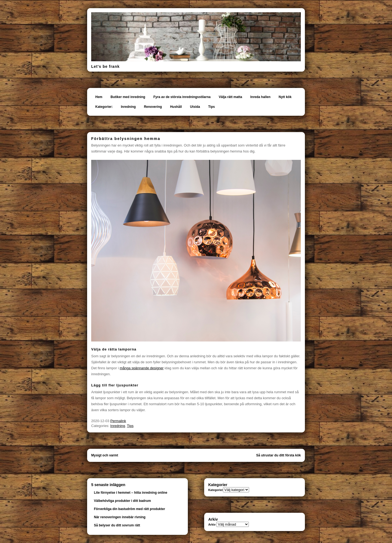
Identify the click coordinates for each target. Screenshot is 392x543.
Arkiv (212, 524)
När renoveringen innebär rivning (120, 517)
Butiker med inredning (128, 97)
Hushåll (176, 107)
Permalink (118, 421)
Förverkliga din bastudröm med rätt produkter (129, 509)
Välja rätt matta (230, 97)
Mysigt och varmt (105, 455)
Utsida (195, 107)
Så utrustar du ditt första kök (278, 455)
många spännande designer (142, 368)
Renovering (153, 107)
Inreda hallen (261, 97)
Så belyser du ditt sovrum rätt (117, 525)
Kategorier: (104, 107)
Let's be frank (105, 66)
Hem (99, 97)
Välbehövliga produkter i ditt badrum (122, 501)
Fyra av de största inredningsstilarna (182, 97)
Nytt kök (285, 97)
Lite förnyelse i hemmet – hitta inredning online (131, 493)
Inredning (128, 107)
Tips (212, 107)
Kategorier (216, 490)
